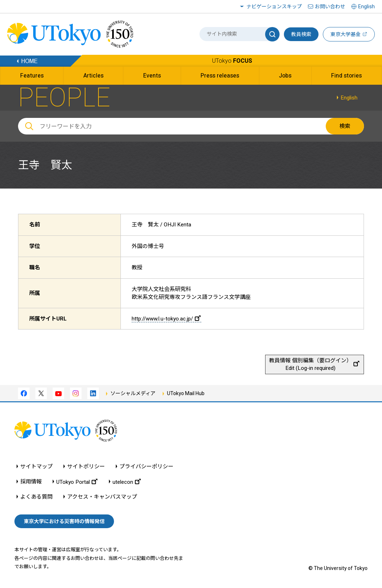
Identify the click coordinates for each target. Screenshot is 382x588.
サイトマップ (36, 467)
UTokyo (232, 61)
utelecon (127, 482)
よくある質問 (36, 497)
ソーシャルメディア (133, 393)
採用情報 (31, 482)
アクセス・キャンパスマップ (102, 497)
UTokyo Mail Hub (186, 393)
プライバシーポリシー (146, 467)
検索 (345, 126)
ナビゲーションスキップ (274, 6)
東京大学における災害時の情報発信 (64, 521)
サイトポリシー (86, 467)
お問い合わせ (330, 6)
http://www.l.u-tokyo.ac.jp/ (166, 319)
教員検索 (301, 34)
